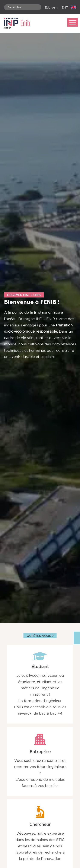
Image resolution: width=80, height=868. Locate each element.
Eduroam (52, 8)
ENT (65, 8)
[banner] (19, 24)
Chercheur (40, 824)
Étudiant (40, 667)
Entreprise (40, 752)
